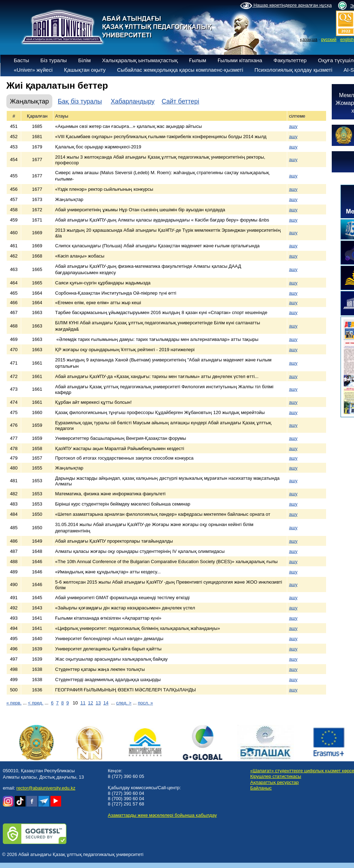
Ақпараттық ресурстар (274, 782)
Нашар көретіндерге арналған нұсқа (286, 6)
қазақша (309, 40)
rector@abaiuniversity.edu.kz (46, 788)
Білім (84, 60)
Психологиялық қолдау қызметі (293, 70)
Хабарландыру (132, 101)
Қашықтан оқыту (85, 70)
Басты (21, 60)
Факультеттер (290, 60)
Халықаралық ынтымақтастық (140, 60)
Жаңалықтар (29, 101)
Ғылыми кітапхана (240, 60)
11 (83, 703)
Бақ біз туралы (80, 101)
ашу (293, 126)
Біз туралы (54, 60)
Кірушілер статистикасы (276, 776)
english (347, 40)
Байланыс (261, 788)
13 (98, 703)
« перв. (14, 703)
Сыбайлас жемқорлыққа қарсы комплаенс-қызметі (180, 70)
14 (106, 703)
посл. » (145, 703)
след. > (124, 703)
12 (90, 703)
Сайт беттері (181, 101)
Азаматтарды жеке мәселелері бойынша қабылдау (162, 815)
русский (329, 40)
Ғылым (198, 60)
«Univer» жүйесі (33, 70)
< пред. (36, 703)
